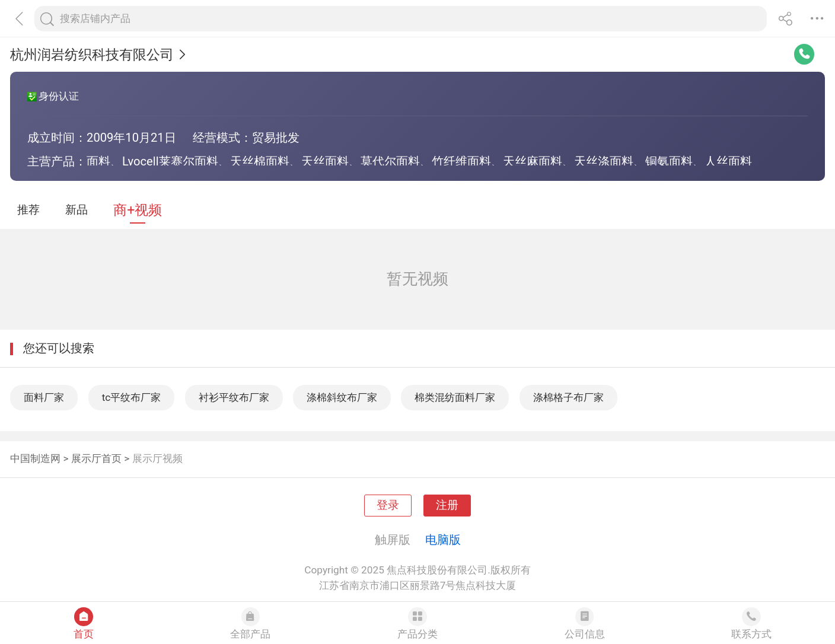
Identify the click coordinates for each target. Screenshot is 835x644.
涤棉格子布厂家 (568, 397)
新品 (77, 210)
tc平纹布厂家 (132, 397)
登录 (388, 505)
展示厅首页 (96, 458)
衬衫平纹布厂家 (234, 397)
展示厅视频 (157, 458)
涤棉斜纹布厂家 (342, 397)
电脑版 (443, 540)
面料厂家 (44, 397)
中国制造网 (35, 458)
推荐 (28, 210)
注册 (447, 505)
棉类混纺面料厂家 (455, 397)
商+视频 (138, 210)
